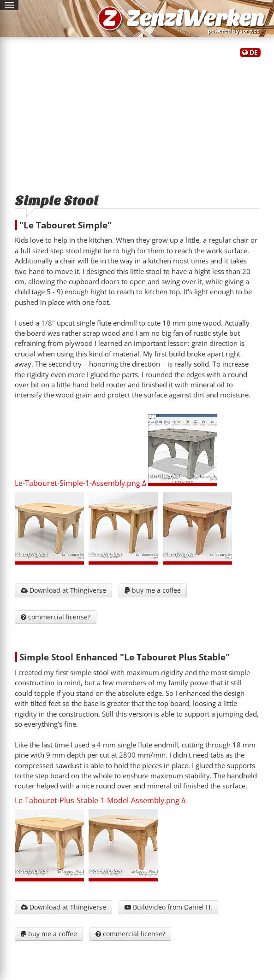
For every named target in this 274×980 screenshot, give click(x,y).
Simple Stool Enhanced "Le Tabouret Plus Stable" (125, 657)
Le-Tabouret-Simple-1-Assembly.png (77, 484)
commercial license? (56, 617)
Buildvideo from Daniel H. (168, 907)
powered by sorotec (235, 31)
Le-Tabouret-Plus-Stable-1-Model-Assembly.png (97, 800)
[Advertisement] (137, 121)
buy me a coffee (153, 590)
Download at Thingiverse (63, 590)
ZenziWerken (195, 18)
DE (254, 52)
